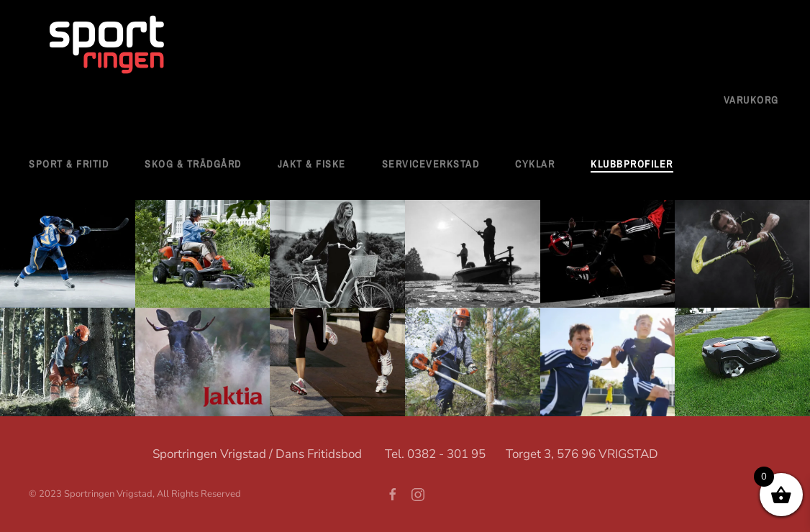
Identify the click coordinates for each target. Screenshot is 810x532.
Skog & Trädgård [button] (193, 164)
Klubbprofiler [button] (632, 164)
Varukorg (751, 100)
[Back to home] (108, 46)
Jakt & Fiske (312, 164)
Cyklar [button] (535, 164)
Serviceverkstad (431, 164)
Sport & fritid (69, 164)
